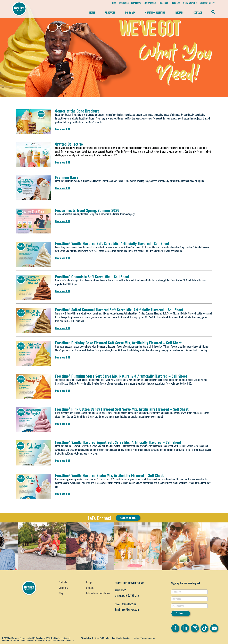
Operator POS (206, 3)
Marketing (63, 588)
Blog (114, 3)
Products (110, 13)
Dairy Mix (130, 13)
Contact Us (128, 518)
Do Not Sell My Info (102, 638)
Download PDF (63, 129)
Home (92, 13)
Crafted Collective (155, 13)
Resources (164, 3)
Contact (198, 13)
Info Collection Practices (121, 638)
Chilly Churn (189, 3)
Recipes (179, 13)
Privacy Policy (86, 638)
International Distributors (130, 3)
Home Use (176, 3)
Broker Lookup (150, 3)
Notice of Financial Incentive (144, 638)
